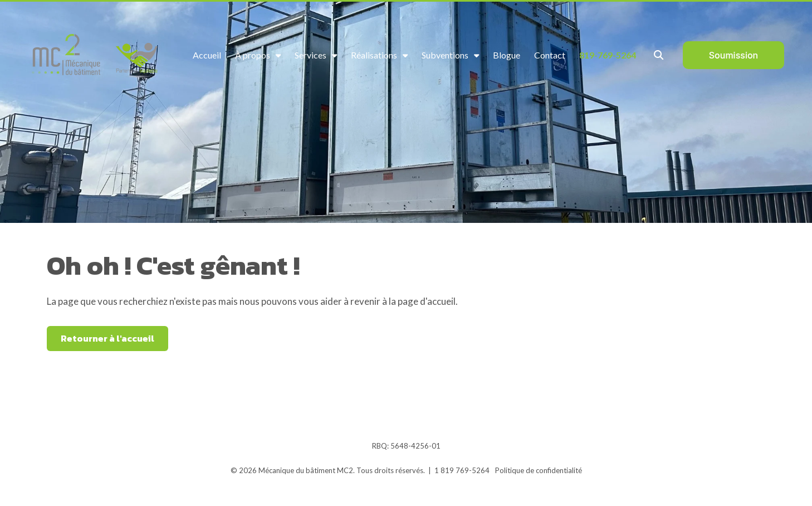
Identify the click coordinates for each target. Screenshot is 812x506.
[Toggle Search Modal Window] (659, 55)
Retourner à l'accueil (107, 338)
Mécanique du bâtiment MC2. (307, 470)
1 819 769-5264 (462, 470)
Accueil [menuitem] (207, 55)
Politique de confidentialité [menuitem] (539, 470)
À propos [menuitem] (253, 55)
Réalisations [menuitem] (374, 55)
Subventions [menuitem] (445, 55)
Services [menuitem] (310, 55)
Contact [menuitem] (550, 55)
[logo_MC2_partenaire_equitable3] (97, 55)
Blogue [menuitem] (507, 55)
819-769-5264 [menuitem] (608, 55)
